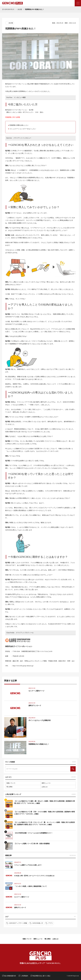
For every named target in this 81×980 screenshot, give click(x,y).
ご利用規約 (24, 976)
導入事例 (9, 787)
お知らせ (45, 787)
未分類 (20, 9)
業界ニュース (46, 783)
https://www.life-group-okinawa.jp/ (23, 666)
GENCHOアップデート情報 (18, 923)
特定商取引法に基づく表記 (41, 976)
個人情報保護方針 (10, 976)
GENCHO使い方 (38, 923)
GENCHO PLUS (8, 9)
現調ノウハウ (11, 783)
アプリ (51, 923)
